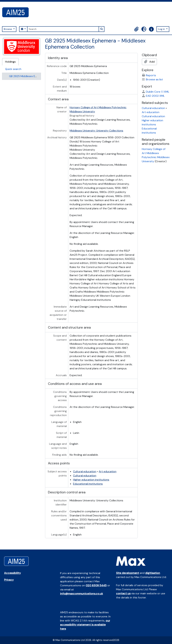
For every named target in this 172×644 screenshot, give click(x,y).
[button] (136, 29)
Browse (8, 29)
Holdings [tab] (10, 62)
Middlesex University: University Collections (96, 131)
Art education (108, 471)
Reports (149, 75)
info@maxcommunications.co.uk (81, 594)
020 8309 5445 (96, 585)
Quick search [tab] (13, 69)
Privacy (9, 580)
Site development (128, 573)
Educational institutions (88, 484)
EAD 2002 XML (153, 96)
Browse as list (152, 79)
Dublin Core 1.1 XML (156, 92)
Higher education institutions (91, 480)
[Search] (63, 29)
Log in (162, 29)
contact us (123, 593)
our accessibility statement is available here (85, 625)
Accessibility (12, 573)
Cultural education (85, 471)
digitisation (153, 573)
